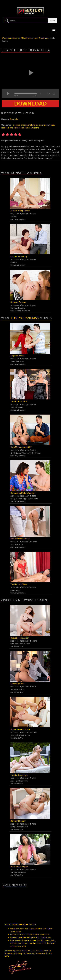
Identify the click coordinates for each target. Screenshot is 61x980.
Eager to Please (17, 356)
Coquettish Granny (19, 256)
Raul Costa (22, 872)
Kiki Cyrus (14, 308)
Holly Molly (14, 735)
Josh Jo (22, 690)
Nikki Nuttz (20, 362)
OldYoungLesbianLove (22, 311)
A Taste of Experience (20, 211)
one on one (15, 128)
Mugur (18, 590)
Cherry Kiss (15, 827)
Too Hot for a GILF (19, 401)
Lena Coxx (14, 690)
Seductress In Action (20, 638)
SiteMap (19, 953)
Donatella (14, 119)
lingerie (24, 125)
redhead (5, 128)
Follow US (28, 953)
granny (46, 125)
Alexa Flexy (14, 781)
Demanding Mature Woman (23, 493)
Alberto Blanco (24, 735)
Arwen (13, 362)
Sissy (12, 545)
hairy (53, 125)
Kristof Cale (23, 781)
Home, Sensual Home (20, 729)
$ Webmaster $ (41, 953)
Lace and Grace (17, 684)
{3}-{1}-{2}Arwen (16, 499)
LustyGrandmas (20, 219)
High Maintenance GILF (21, 447)
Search (52, 21)
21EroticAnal (19, 646)
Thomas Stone (25, 644)
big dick (39, 125)
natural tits (34, 128)
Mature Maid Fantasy (20, 539)
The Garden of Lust (19, 775)
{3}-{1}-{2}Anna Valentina (19, 453)
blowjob (16, 125)
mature (32, 125)
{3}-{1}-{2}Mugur (35, 453)
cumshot (24, 128)
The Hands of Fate (19, 584)
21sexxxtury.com (12, 950)
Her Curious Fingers (19, 867)
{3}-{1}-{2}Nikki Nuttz (30, 499)
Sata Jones (15, 644)
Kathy (12, 407)
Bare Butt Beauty (18, 821)
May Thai (14, 872)
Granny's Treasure (19, 302)
